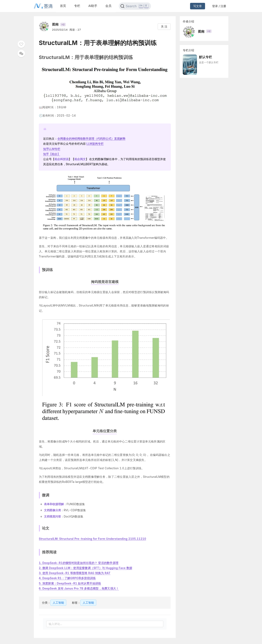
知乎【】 (52, 154)
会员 (108, 6)
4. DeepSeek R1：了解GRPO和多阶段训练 (67, 578)
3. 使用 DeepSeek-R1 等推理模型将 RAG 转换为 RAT (75, 573)
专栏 (77, 6)
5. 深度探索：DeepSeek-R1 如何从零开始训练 (70, 583)
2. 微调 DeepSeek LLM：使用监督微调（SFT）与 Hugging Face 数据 (86, 568)
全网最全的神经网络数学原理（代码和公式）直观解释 (91, 139)
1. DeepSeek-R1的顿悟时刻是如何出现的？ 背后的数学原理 (79, 563)
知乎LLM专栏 (52, 149)
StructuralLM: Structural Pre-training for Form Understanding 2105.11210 (93, 539)
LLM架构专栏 (95, 144)
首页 (63, 6)
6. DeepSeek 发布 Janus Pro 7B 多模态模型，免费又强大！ (79, 588)
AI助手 (93, 6)
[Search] (135, 6)
